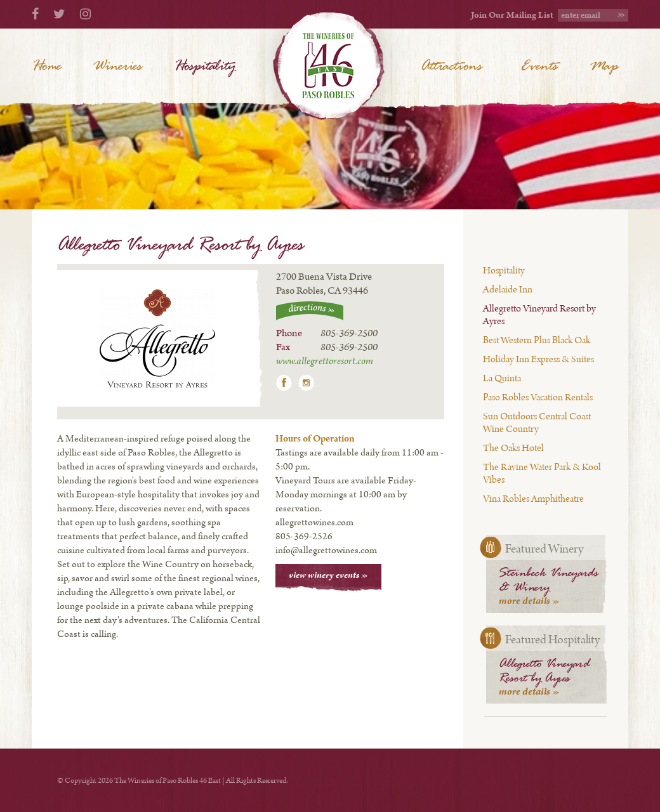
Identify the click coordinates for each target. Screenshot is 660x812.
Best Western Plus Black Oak (537, 340)
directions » (310, 311)
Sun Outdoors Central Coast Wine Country (537, 423)
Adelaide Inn (508, 290)
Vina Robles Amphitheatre (533, 499)
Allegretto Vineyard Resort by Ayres (539, 315)
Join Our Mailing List (512, 15)
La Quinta (502, 378)
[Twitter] (59, 15)
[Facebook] (35, 15)
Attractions (452, 67)
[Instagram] (85, 15)
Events (539, 67)
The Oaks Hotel (513, 448)
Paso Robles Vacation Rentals (538, 397)
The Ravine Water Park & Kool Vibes (542, 474)
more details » (529, 601)
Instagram (306, 383)
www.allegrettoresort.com (325, 361)
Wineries (118, 67)
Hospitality (504, 271)
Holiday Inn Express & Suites (538, 359)
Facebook (284, 383)
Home (47, 67)
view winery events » (328, 575)
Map (604, 67)
